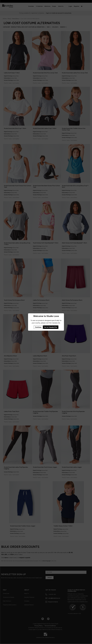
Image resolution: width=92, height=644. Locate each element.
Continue (38, 327)
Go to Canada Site (51, 327)
